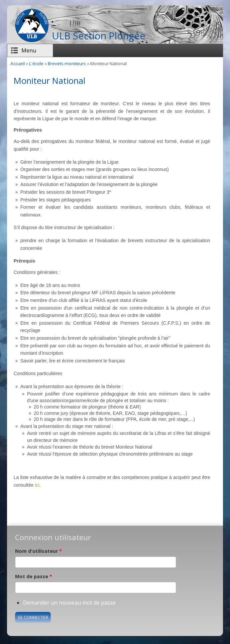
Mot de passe (34, 576)
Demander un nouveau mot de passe (69, 603)
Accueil (18, 63)
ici (37, 485)
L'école (36, 63)
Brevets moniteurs (67, 63)
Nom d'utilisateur (38, 551)
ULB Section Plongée (99, 36)
